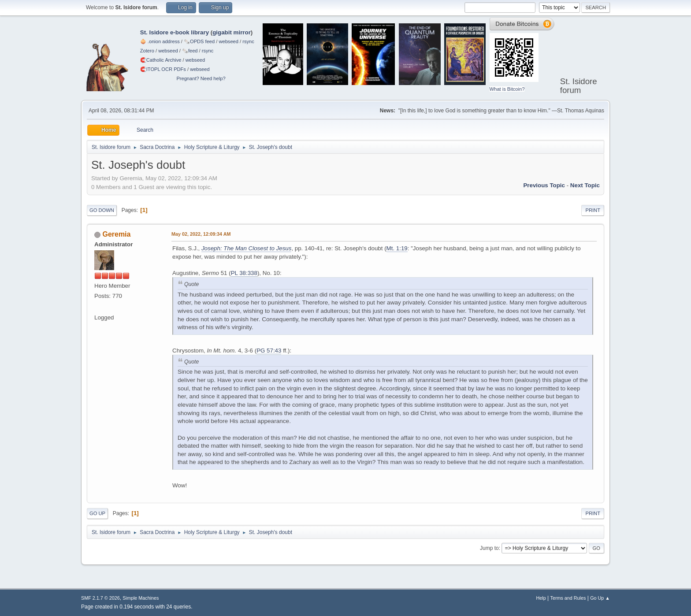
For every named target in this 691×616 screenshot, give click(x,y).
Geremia (116, 234)
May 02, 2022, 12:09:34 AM (201, 234)
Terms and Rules (568, 598)
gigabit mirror (232, 32)
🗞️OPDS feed (199, 41)
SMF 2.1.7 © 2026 (100, 598)
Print (593, 210)
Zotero (147, 51)
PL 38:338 (244, 273)
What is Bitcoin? (507, 89)
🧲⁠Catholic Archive (161, 60)
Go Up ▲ (600, 598)
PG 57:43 (269, 351)
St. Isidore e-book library (175, 32)
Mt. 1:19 (397, 248)
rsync (248, 41)
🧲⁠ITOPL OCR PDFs (163, 69)
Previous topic (544, 185)
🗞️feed (190, 51)
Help (541, 598)
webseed (228, 41)
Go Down (102, 210)
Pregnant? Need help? (201, 78)
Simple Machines (141, 598)
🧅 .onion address (160, 41)
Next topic (585, 185)
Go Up (97, 513)
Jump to (489, 548)
